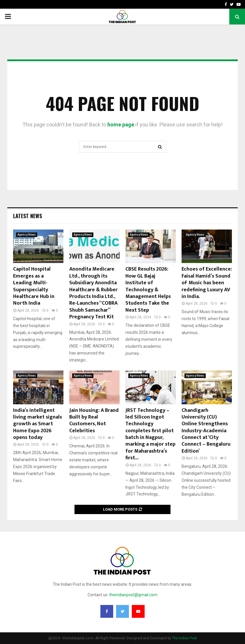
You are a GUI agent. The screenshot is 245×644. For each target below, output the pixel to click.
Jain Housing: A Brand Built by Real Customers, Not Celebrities (94, 421)
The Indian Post (184, 638)
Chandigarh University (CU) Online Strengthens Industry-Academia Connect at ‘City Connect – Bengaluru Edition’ (206, 431)
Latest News (27, 216)
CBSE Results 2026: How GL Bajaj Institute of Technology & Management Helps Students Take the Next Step (148, 290)
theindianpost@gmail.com (133, 595)
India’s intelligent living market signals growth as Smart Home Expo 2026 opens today (38, 424)
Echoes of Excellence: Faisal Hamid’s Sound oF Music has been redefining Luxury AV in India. (207, 283)
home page (121, 125)
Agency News (27, 235)
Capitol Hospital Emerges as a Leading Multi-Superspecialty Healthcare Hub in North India (34, 286)
